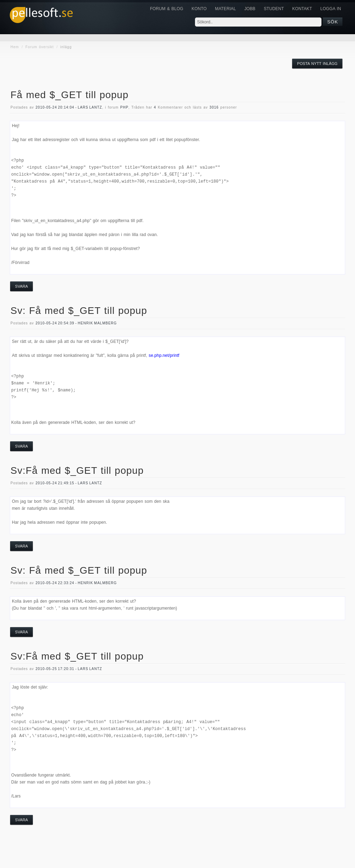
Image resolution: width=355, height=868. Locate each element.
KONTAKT (302, 9)
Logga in (331, 9)
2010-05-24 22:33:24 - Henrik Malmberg (76, 583)
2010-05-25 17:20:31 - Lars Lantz (69, 669)
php (124, 107)
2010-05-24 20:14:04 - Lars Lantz (69, 107)
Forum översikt (40, 47)
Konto (199, 9)
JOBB (250, 9)
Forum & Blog (166, 9)
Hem (15, 47)
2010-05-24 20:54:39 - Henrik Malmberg (76, 323)
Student (274, 9)
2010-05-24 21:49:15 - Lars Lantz (69, 483)
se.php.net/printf (164, 355)
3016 (214, 107)
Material (225, 9)
